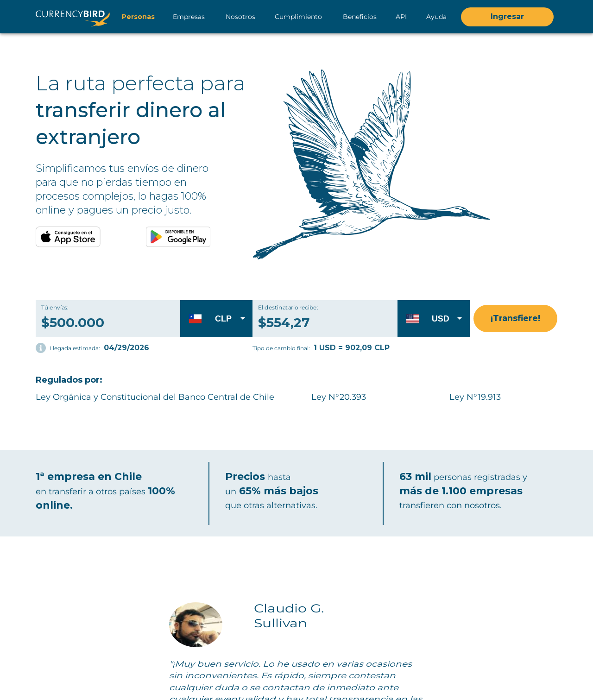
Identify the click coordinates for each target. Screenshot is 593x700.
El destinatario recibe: (288, 308)
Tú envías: (55, 308)
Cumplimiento (298, 17)
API (401, 17)
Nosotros (240, 17)
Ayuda (436, 17)
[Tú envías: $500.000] (108, 318)
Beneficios (360, 17)
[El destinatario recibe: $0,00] (336, 318)
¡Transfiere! (515, 318)
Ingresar (507, 17)
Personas (138, 17)
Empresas (189, 17)
